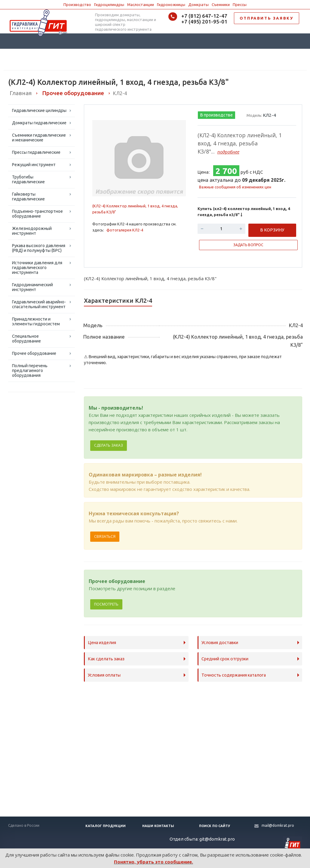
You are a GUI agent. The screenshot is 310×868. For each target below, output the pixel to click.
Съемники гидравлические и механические (39, 138)
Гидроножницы (171, 5)
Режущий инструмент (34, 165)
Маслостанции (141, 5)
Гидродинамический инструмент (32, 287)
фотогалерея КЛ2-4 (125, 230)
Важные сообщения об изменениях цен (235, 187)
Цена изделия (102, 643)
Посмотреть (106, 604)
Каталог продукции (106, 826)
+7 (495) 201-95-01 (204, 22)
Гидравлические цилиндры (39, 110)
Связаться (105, 536)
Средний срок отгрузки (225, 659)
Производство (77, 5)
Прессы (240, 5)
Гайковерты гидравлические (28, 197)
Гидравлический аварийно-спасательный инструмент (39, 304)
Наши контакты (158, 826)
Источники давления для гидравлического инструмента (37, 268)
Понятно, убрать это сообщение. (153, 862)
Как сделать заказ (106, 659)
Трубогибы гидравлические (28, 179)
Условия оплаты (104, 675)
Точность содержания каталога (234, 675)
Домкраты (198, 5)
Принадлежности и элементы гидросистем (36, 321)
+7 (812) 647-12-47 (204, 16)
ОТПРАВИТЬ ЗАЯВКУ (267, 18)
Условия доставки (220, 643)
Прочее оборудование (34, 353)
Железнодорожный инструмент (32, 231)
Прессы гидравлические (36, 152)
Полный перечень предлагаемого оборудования (30, 370)
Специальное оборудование (26, 339)
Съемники (221, 5)
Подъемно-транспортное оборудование (37, 214)
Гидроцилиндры (109, 5)
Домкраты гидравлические (39, 123)
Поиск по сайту (215, 826)
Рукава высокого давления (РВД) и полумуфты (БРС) (39, 248)
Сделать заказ (109, 445)
